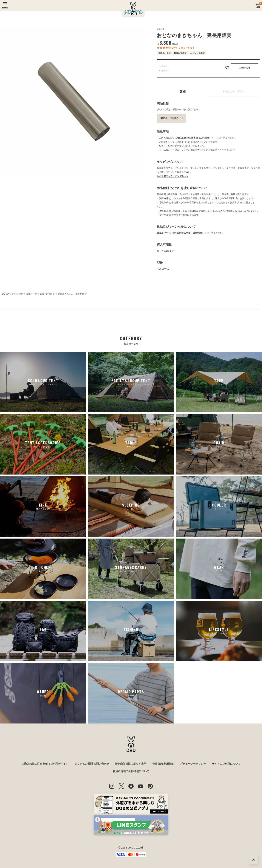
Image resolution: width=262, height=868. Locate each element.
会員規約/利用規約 (163, 764)
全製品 (20, 294)
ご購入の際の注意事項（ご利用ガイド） (195, 138)
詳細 (183, 91)
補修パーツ (31, 294)
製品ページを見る (169, 118)
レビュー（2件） (234, 91)
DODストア (8, 294)
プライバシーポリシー (193, 764)
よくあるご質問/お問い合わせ (92, 764)
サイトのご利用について (226, 764)
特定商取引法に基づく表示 (131, 764)
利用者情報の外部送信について (131, 771)
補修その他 (45, 294)
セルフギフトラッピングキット (172, 176)
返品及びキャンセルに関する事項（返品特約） (180, 233)
